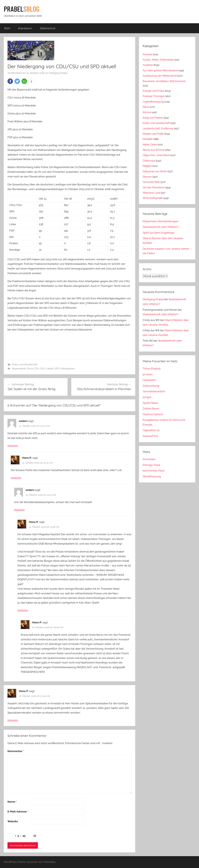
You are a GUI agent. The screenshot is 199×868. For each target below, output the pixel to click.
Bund (30, 369)
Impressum (25, 28)
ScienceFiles (150, 436)
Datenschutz (48, 28)
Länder (50, 369)
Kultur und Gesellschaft (25, 364)
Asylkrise (148, 65)
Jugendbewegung (153, 102)
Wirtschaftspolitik (153, 198)
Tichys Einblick (152, 369)
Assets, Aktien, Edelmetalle (158, 60)
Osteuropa (149, 161)
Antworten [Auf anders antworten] (13, 446)
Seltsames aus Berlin (155, 171)
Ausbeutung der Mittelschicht (160, 76)
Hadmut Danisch (153, 414)
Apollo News (150, 403)
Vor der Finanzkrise (154, 187)
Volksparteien (67, 369)
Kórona (147, 112)
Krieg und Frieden (153, 118)
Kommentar (16, 751)
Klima (146, 107)
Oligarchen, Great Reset (156, 155)
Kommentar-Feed (154, 471)
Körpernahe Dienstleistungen (161, 221)
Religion (147, 166)
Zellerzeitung (151, 386)
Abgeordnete (19, 369)
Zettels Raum (151, 408)
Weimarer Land (152, 193)
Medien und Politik (153, 134)
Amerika (147, 54)
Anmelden (149, 459)
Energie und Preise (153, 91)
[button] (10, 81)
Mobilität (148, 139)
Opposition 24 (151, 430)
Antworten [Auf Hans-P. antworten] (16, 478)
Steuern (147, 177)
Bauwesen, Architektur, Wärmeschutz (164, 81)
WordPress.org (152, 476)
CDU (37, 369)
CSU (43, 369)
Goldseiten (149, 380)
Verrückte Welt (151, 182)
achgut (147, 397)
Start (7, 28)
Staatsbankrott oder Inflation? (161, 227)
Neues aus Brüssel (154, 150)
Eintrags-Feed (151, 465)
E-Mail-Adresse (18, 812)
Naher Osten (150, 145)
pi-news (148, 374)
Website (13, 821)
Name (12, 802)
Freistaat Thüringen (154, 96)
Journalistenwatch (154, 391)
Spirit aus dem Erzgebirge (158, 233)
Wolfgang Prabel (58, 73)
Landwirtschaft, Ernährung (158, 128)
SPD (57, 369)
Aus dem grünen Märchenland (160, 70)
